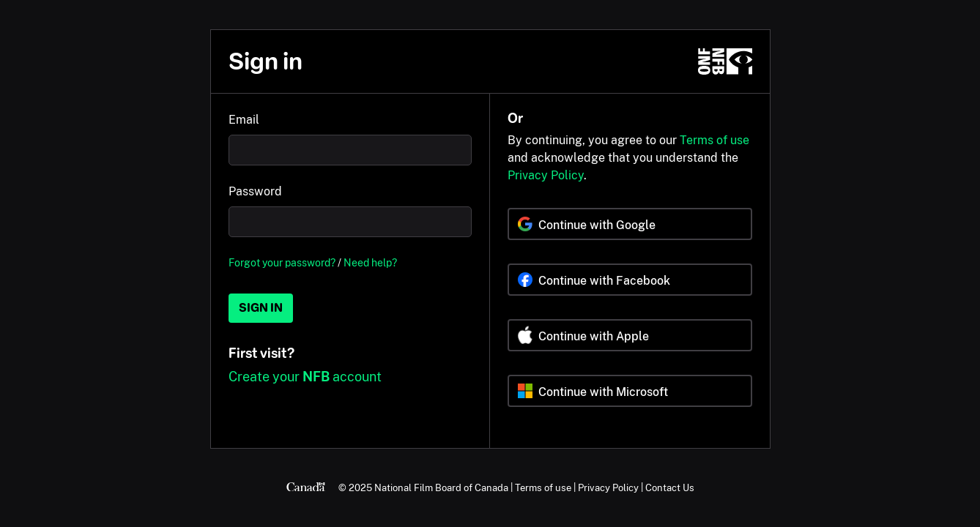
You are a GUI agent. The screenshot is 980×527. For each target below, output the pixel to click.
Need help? (370, 262)
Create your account (305, 377)
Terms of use (714, 140)
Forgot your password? (282, 262)
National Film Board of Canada (441, 487)
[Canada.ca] (306, 487)
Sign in (261, 308)
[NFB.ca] (725, 61)
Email (244, 120)
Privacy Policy (546, 175)
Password (255, 191)
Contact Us (670, 487)
